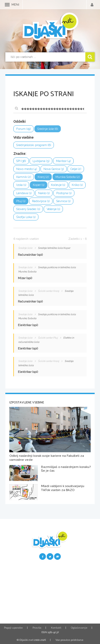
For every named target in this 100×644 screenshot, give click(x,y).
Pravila (37, 628)
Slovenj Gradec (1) (28, 209)
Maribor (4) (63, 161)
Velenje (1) (53, 209)
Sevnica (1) (63, 201)
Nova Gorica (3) (54, 169)
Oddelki (19, 122)
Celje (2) (76, 169)
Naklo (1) (44, 193)
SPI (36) (21, 161)
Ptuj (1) (21, 201)
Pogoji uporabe (13, 628)
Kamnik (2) (24, 177)
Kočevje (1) (58, 185)
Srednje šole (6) (48, 129)
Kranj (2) (43, 177)
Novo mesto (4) (27, 169)
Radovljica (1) (41, 201)
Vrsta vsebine (23, 138)
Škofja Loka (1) (26, 217)
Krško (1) (77, 185)
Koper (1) (39, 185)
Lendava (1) (24, 193)
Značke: (20, 154)
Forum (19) (23, 129)
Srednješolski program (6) (34, 145)
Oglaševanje (79, 628)
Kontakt (56, 628)
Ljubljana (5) (41, 161)
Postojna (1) (64, 193)
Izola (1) (21, 185)
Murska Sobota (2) (68, 177)
